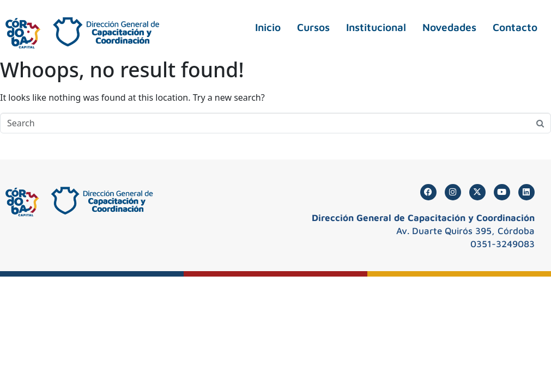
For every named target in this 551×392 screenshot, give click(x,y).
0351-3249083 (502, 244)
